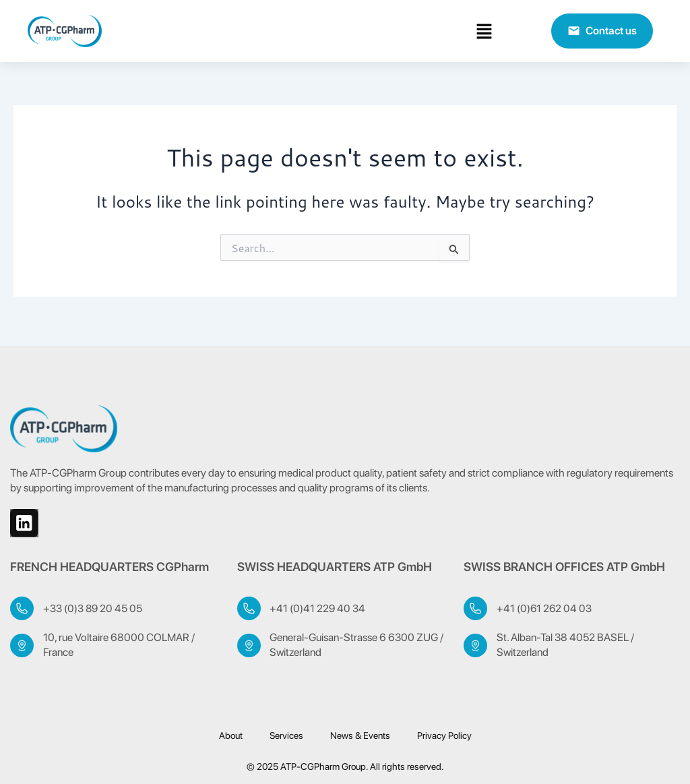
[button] (484, 31)
